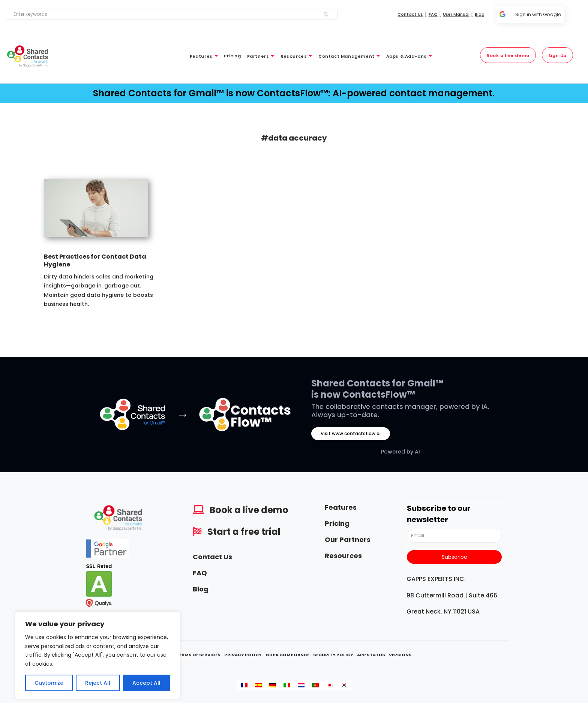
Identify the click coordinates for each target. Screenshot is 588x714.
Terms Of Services (198, 655)
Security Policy (333, 655)
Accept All (146, 683)
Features (341, 507)
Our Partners (348, 540)
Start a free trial (244, 532)
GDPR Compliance (287, 655)
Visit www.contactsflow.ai (351, 433)
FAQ (200, 573)
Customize (49, 683)
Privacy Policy (243, 655)
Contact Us (212, 557)
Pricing (337, 523)
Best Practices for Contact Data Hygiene (95, 260)
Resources (343, 556)
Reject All (98, 683)
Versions (400, 655)
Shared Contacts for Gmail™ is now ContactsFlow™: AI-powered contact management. (294, 93)
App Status (371, 655)
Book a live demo (249, 510)
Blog (201, 589)
